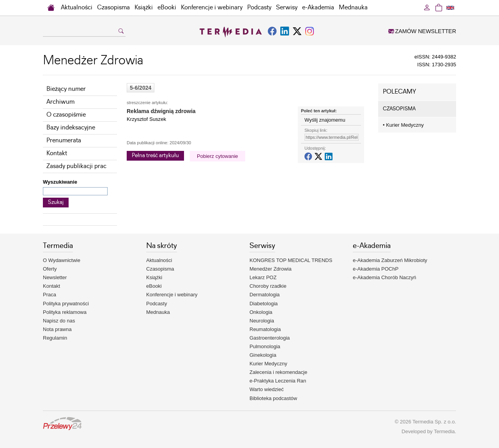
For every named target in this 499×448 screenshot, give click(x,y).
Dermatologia (265, 295)
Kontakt (57, 153)
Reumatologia (265, 329)
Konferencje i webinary (212, 8)
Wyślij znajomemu (325, 120)
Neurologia (262, 321)
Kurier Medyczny (403, 125)
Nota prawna (57, 329)
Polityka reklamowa (65, 312)
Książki (144, 8)
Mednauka (353, 8)
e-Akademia (318, 8)
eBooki (167, 8)
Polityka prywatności (66, 304)
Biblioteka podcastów (273, 398)
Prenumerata (64, 141)
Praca (50, 295)
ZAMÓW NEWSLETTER (422, 31)
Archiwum (60, 102)
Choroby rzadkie (268, 286)
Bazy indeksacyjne (71, 128)
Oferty (50, 269)
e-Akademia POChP (376, 269)
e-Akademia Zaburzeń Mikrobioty (390, 260)
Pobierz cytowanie (218, 156)
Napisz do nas (59, 321)
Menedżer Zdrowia (271, 269)
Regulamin (55, 338)
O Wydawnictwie (62, 260)
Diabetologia (264, 304)
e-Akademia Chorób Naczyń (385, 277)
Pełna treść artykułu (155, 156)
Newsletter (55, 277)
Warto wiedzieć (267, 389)
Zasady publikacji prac (76, 166)
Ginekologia (263, 355)
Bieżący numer (66, 89)
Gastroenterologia (270, 338)
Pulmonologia (265, 346)
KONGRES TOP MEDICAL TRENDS (291, 260)
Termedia (444, 431)
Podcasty (259, 8)
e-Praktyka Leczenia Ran (278, 381)
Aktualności (77, 8)
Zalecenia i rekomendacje (278, 372)
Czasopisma (113, 8)
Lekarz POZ (263, 277)
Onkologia (261, 312)
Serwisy (287, 8)
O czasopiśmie (66, 115)
